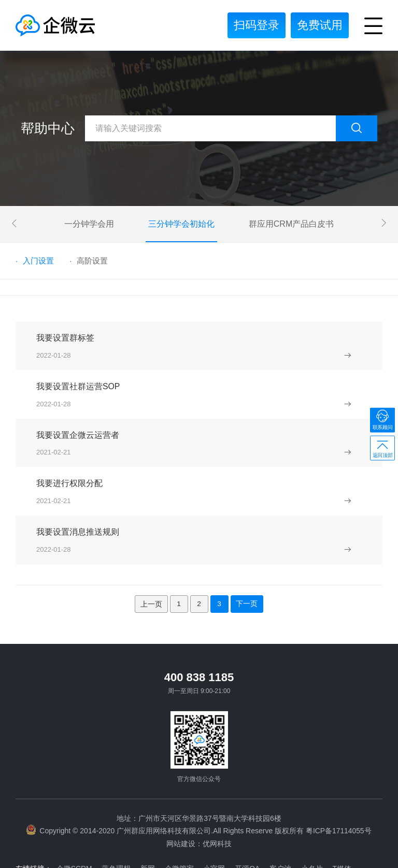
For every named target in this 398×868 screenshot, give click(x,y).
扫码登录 (257, 25)
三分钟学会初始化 (181, 224)
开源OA (251, 832)
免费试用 (320, 25)
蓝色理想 (118, 832)
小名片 (317, 832)
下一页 (248, 568)
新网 (150, 832)
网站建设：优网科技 (199, 807)
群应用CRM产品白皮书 (291, 224)
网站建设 (72, 847)
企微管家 (182, 832)
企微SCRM (75, 832)
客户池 (285, 832)
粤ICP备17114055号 (338, 795)
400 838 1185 (199, 642)
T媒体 (348, 832)
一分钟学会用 (89, 224)
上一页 (150, 568)
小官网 (218, 832)
